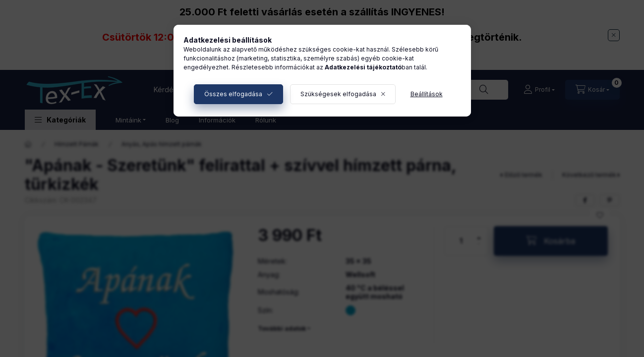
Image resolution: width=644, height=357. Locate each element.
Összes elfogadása (233, 94)
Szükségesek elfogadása (338, 94)
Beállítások (427, 94)
